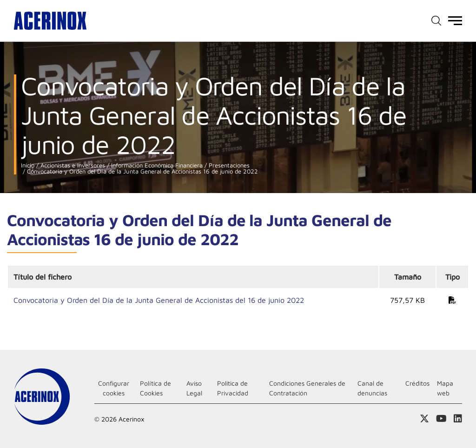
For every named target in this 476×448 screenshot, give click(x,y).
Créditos (417, 383)
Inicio (28, 165)
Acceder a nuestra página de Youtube (441, 419)
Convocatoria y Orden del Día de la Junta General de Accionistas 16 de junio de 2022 (142, 171)
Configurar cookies (114, 388)
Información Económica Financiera (156, 165)
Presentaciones (228, 165)
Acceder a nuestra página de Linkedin (458, 419)
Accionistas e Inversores (72, 165)
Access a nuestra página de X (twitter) (424, 419)
